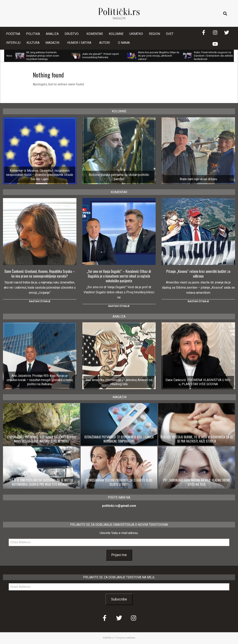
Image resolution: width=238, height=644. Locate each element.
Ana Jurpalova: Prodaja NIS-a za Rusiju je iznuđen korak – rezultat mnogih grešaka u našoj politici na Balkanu (40, 380)
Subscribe (119, 599)
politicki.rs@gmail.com (119, 506)
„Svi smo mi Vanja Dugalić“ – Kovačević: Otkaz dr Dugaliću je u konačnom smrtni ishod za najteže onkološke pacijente (119, 276)
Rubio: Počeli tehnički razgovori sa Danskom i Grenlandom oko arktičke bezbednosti (214, 56)
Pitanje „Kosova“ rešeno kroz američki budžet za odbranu (198, 274)
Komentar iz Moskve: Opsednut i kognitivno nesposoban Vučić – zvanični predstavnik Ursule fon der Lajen (40, 175)
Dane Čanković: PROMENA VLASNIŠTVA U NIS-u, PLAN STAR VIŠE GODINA (198, 382)
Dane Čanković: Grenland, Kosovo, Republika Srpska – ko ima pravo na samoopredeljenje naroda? (40, 274)
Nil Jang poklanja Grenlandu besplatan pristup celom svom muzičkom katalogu (43, 56)
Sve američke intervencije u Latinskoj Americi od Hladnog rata (119, 382)
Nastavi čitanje (40, 301)
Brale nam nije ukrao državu (198, 179)
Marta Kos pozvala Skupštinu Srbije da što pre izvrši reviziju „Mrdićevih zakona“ (159, 56)
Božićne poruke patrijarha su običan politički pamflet (119, 177)
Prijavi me (119, 555)
